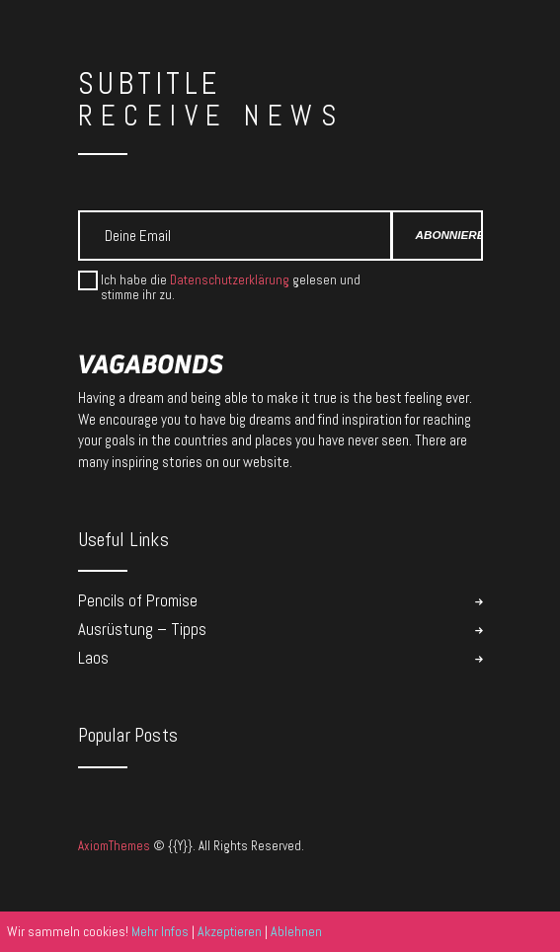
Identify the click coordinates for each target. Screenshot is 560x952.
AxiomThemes (114, 846)
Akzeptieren (230, 931)
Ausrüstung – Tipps (142, 630)
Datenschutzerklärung (230, 280)
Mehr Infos (160, 931)
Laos (93, 658)
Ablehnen (296, 931)
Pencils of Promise (138, 601)
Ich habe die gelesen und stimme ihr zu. (231, 288)
